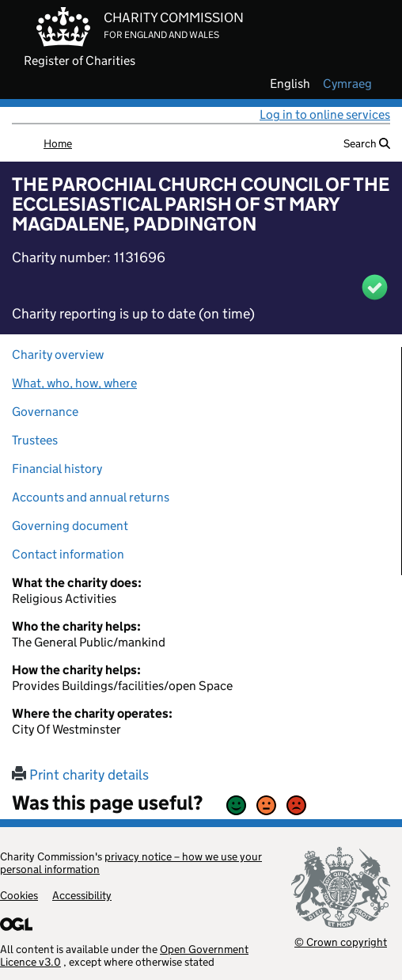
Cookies (19, 895)
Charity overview (58, 355)
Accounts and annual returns (91, 497)
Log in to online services (325, 114)
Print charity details (80, 775)
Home (58, 143)
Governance (45, 412)
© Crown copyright (341, 942)
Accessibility (82, 895)
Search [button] (367, 143)
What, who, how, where (74, 383)
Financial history (57, 469)
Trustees (35, 440)
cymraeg (347, 84)
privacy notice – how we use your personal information (131, 863)
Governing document (70, 526)
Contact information (68, 554)
